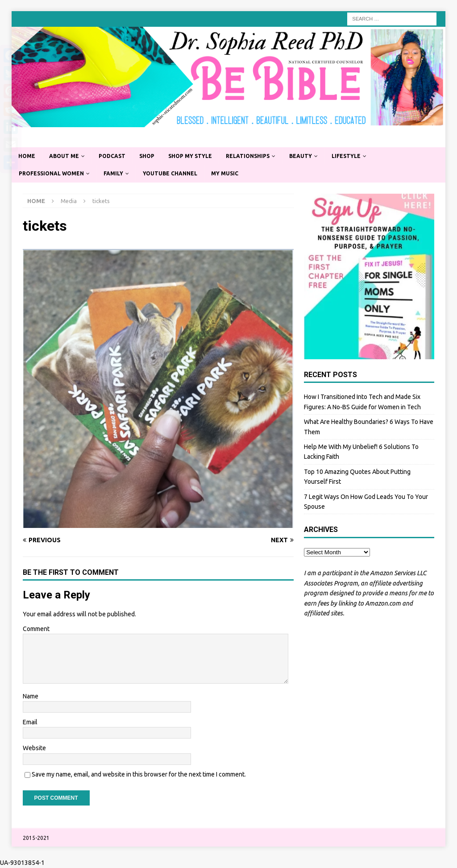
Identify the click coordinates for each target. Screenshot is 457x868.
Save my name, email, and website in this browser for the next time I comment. (139, 774)
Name (31, 696)
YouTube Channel (170, 173)
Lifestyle (346, 156)
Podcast (112, 156)
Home (27, 156)
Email (30, 722)
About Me (64, 156)
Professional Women (51, 173)
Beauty (301, 156)
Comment (36, 629)
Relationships (248, 156)
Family (113, 173)
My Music (225, 173)
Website (34, 748)
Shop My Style (190, 156)
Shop (147, 156)
